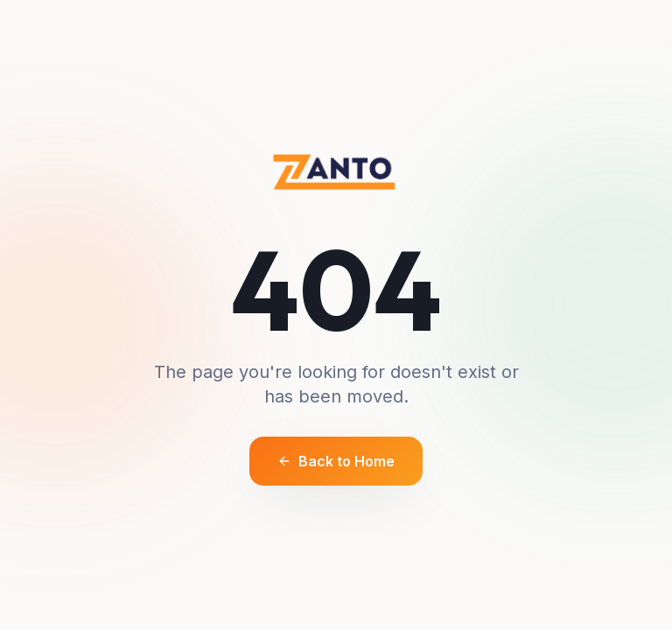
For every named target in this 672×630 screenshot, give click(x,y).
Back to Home (336, 461)
